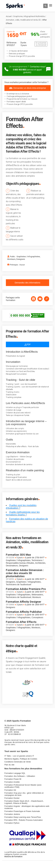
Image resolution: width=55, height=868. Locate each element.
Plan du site (9, 765)
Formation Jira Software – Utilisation (20, 776)
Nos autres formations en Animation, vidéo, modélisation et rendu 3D (27, 543)
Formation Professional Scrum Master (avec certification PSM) (23, 786)
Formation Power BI (13, 779)
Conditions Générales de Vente (18, 762)
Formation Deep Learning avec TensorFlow (23, 817)
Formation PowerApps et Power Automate (22, 811)
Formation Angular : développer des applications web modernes (27, 807)
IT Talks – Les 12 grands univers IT (19, 756)
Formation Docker (12, 798)
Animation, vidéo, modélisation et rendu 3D (23, 20)
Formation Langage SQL (15, 773)
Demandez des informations (27, 283)
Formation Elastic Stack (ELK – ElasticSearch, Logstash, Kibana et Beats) (24, 802)
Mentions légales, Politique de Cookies (21, 759)
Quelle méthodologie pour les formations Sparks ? (23, 513)
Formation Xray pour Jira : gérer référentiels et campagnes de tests (24, 794)
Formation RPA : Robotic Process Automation (24, 820)
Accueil (9, 16)
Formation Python (12, 823)
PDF (27, 344)
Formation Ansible (12, 782)
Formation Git (10, 790)
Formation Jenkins (12, 814)
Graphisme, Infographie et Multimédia (29, 16)
